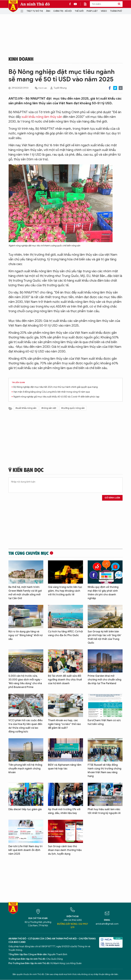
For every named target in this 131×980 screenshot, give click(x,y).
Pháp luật (92, 11)
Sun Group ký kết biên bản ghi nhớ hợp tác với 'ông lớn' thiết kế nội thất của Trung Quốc (105, 637)
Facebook (110, 88)
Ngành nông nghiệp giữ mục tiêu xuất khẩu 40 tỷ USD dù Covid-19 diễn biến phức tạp (56, 397)
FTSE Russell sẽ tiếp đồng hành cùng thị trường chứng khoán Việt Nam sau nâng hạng (105, 771)
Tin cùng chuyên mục (29, 553)
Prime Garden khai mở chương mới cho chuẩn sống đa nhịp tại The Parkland (105, 680)
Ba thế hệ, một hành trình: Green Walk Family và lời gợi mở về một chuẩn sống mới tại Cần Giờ (25, 593)
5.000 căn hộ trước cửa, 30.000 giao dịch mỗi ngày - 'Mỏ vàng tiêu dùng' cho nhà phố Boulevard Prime (25, 682)
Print (121, 88)
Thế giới (79, 11)
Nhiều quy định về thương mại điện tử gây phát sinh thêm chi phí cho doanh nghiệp (103, 593)
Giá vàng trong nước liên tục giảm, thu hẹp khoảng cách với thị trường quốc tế (65, 591)
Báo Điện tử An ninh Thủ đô (13, 6)
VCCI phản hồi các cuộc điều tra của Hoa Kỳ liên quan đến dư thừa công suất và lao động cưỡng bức (25, 726)
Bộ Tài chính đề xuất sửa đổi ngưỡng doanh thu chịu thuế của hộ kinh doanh (65, 680)
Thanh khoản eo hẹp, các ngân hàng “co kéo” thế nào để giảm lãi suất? (64, 724)
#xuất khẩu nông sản (26, 408)
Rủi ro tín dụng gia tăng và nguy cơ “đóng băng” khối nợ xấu (25, 635)
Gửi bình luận (112, 498)
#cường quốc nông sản (73, 408)
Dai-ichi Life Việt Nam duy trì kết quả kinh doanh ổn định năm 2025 (25, 850)
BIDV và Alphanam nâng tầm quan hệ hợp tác (65, 767)
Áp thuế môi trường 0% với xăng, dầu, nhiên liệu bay (64, 811)
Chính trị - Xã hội (62, 11)
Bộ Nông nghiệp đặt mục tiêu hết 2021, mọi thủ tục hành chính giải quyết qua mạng (56, 387)
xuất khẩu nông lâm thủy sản (42, 117)
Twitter (115, 88)
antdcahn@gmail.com (107, 924)
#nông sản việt (49, 408)
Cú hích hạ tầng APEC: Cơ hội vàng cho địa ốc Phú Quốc (65, 633)
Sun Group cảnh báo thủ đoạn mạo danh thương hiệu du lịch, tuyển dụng (65, 850)
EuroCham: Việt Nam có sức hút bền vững (104, 722)
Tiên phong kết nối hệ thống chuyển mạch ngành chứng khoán (25, 769)
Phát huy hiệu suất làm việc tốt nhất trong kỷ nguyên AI (104, 811)
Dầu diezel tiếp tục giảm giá (25, 809)
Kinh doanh (21, 59)
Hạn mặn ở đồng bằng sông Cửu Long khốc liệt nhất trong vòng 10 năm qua (52, 392)
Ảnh (48, 11)
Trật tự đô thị (35, 11)
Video (104, 11)
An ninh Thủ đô (35, 4)
